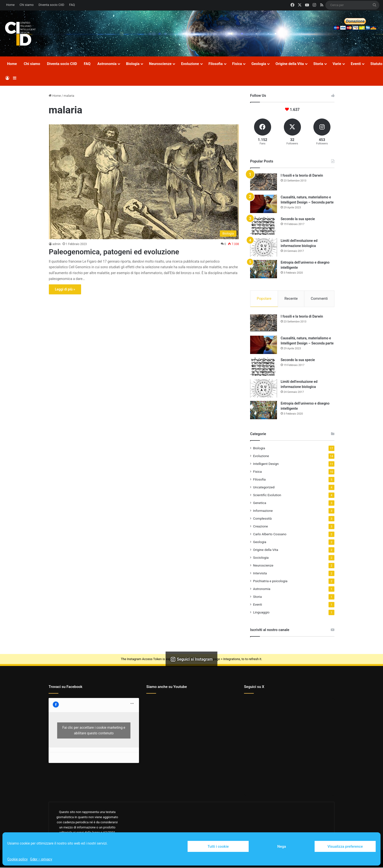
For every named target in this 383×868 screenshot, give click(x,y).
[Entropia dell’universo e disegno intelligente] (264, 269)
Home (10, 5)
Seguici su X (254, 687)
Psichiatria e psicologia (270, 581)
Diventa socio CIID (51, 5)
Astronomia (107, 64)
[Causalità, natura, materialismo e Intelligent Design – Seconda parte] (264, 204)
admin (57, 244)
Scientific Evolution (267, 495)
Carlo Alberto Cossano (270, 535)
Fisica (237, 64)
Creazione (261, 527)
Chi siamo (27, 5)
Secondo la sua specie (298, 219)
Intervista (260, 574)
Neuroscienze (160, 64)
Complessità (262, 519)
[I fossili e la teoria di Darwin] (264, 182)
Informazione (263, 511)
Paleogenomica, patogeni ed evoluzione (114, 252)
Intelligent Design (266, 464)
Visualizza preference (345, 847)
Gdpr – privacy (41, 859)
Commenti (319, 299)
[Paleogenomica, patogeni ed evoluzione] (144, 182)
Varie (337, 64)
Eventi (356, 64)
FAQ (72, 5)
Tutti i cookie (218, 847)
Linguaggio (261, 613)
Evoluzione (190, 64)
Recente (291, 299)
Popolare (264, 299)
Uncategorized (264, 488)
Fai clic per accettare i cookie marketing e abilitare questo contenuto (94, 731)
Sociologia (261, 558)
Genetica (260, 503)
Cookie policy (17, 859)
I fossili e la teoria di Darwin (302, 175)
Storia (318, 64)
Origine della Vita (290, 64)
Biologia (133, 64)
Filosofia (216, 64)
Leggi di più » (65, 289)
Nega (282, 847)
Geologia (259, 64)
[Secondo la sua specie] (264, 226)
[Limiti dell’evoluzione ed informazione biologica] (264, 247)
